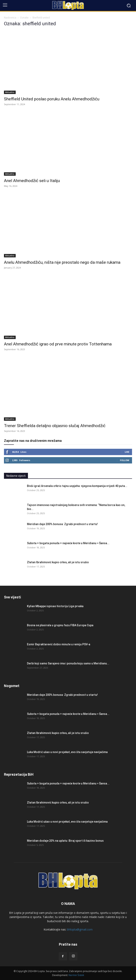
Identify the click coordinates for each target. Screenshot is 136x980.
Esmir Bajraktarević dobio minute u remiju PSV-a (59, 644)
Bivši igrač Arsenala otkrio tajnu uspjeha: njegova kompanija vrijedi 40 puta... (77, 486)
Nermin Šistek (76, 975)
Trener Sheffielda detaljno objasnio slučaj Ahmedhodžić (55, 426)
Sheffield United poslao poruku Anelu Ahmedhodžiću (52, 99)
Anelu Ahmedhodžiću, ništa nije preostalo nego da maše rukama (62, 262)
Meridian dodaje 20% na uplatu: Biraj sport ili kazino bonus (65, 841)
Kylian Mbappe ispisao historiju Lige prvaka (55, 606)
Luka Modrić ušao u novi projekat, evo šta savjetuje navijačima (67, 752)
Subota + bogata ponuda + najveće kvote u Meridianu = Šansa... (68, 543)
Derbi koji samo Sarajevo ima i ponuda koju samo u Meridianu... (68, 663)
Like (127, 452)
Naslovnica (10, 18)
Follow (125, 460)
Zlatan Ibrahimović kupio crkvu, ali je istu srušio (58, 562)
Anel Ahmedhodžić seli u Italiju (32, 181)
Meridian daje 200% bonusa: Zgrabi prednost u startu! (62, 524)
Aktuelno (10, 92)
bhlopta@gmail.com (80, 929)
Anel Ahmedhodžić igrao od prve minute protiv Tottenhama (58, 344)
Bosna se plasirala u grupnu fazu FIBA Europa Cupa (60, 625)
